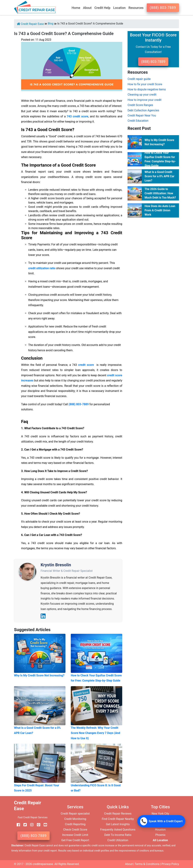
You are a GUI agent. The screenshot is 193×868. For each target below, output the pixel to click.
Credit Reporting (75, 824)
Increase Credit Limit (75, 835)
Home (76, 8)
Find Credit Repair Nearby (118, 819)
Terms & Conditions (147, 864)
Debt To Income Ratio (118, 835)
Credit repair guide (139, 79)
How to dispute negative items (147, 89)
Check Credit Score (75, 830)
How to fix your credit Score (145, 84)
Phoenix (160, 835)
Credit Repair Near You (142, 116)
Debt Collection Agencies (143, 110)
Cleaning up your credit (142, 95)
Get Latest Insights (118, 824)
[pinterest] (37, 825)
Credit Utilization (118, 840)
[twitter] (24, 825)
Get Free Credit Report (75, 840)
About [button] (87, 8)
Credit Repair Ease (30, 24)
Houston (160, 830)
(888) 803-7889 (163, 8)
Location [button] (119, 8)
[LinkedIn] (43, 616)
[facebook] (17, 825)
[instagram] (31, 825)
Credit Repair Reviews (118, 814)
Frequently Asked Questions (118, 830)
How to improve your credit (144, 100)
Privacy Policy (170, 864)
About (129, 864)
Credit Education (138, 121)
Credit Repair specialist (75, 814)
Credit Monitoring (75, 819)
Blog (51, 24)
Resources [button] (136, 8)
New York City (160, 814)
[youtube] (44, 825)
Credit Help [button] (102, 8)
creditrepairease (43, 864)
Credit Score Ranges (140, 105)
